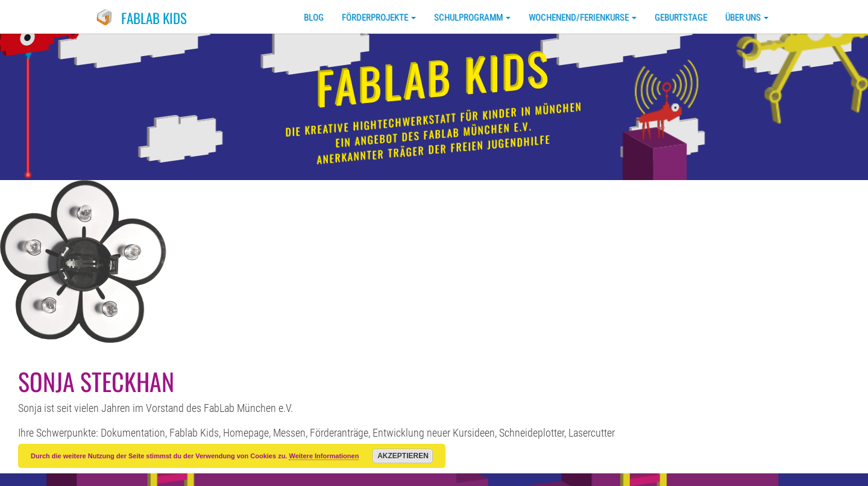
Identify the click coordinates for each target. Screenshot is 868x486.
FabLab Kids (154, 18)
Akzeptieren (403, 456)
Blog (314, 17)
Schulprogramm (472, 17)
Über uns (747, 17)
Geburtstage (681, 17)
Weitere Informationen (324, 456)
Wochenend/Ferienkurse (583, 17)
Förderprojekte (379, 17)
